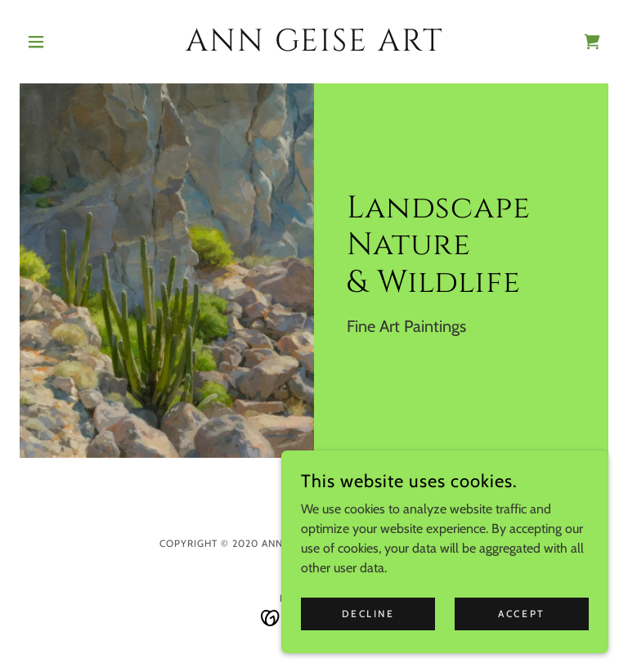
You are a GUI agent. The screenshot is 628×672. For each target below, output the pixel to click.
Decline (368, 614)
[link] (314, 46)
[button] (64, 42)
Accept (521, 614)
